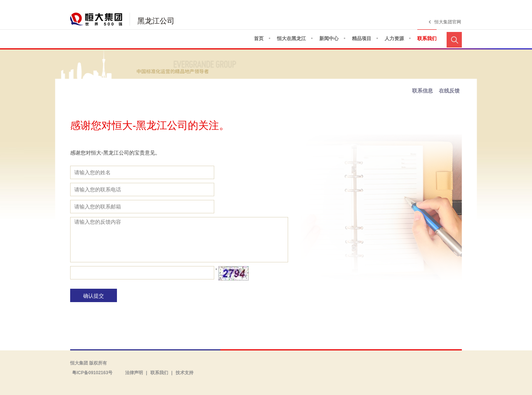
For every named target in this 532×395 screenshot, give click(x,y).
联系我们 (427, 38)
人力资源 (394, 38)
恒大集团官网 (448, 22)
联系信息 (422, 91)
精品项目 (362, 38)
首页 (259, 38)
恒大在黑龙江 (291, 38)
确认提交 (94, 296)
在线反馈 (449, 91)
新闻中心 (329, 38)
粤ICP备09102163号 (92, 373)
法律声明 (134, 373)
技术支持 (185, 373)
